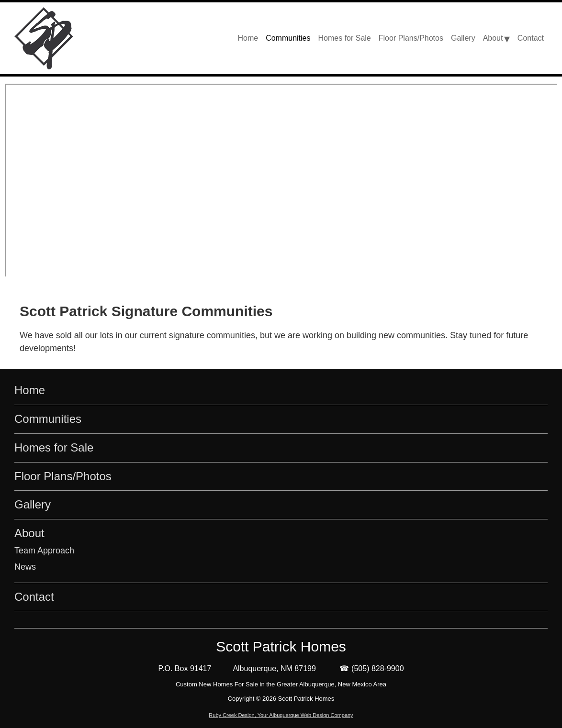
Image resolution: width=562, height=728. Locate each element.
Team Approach (44, 551)
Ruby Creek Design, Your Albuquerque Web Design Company (281, 715)
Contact (34, 597)
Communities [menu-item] (288, 38)
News (25, 567)
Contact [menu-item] (531, 38)
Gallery (33, 504)
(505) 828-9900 (377, 668)
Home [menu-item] (248, 38)
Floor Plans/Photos (63, 476)
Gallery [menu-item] (463, 38)
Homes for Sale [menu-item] (345, 38)
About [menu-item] (493, 38)
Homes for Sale (54, 447)
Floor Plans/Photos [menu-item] (411, 38)
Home (30, 390)
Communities (48, 419)
